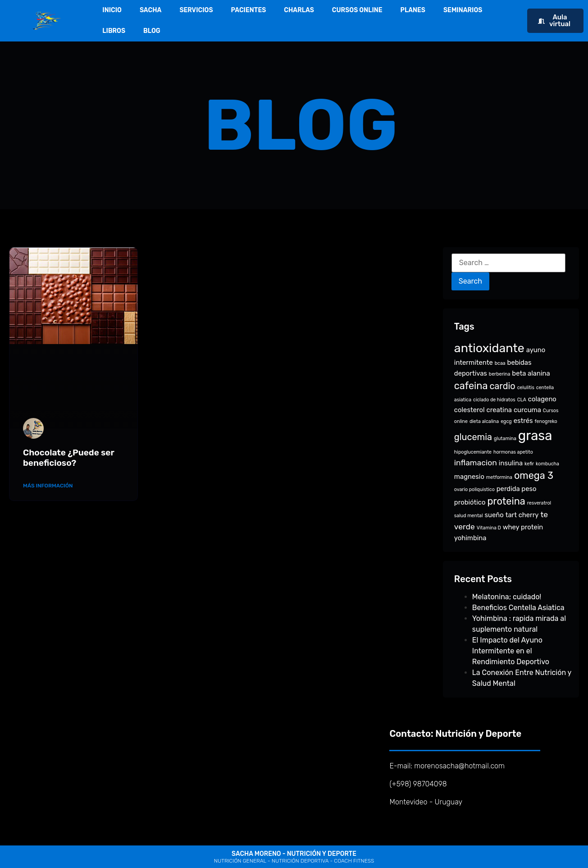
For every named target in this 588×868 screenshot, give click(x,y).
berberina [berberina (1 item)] (500, 374)
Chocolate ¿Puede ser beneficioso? (68, 458)
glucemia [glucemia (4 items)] (473, 437)
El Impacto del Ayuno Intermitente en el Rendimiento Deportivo (511, 651)
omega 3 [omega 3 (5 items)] (534, 475)
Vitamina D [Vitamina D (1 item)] (489, 528)
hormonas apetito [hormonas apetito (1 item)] (513, 452)
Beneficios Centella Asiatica (518, 608)
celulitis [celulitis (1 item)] (526, 388)
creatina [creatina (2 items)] (499, 410)
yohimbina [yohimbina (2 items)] (470, 538)
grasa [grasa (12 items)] (535, 436)
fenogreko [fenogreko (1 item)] (546, 421)
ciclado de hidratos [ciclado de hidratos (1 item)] (494, 400)
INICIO (112, 10)
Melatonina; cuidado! (507, 597)
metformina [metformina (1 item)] (499, 477)
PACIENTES (249, 10)
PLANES (413, 10)
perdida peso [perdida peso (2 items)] (517, 489)
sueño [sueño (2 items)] (494, 515)
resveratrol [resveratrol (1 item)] (539, 503)
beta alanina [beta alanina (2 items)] (531, 373)
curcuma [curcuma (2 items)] (527, 410)
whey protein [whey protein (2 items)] (523, 527)
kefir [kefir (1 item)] (529, 464)
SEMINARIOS (463, 10)
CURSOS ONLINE (357, 10)
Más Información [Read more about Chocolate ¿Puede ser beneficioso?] (48, 486)
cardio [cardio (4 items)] (502, 386)
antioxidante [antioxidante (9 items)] (489, 348)
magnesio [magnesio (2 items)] (469, 477)
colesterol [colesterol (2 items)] (469, 410)
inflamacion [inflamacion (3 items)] (476, 463)
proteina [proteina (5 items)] (506, 501)
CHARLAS (299, 10)
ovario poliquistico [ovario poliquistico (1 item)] (474, 489)
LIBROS (114, 31)
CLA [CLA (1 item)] (522, 400)
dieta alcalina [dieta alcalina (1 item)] (484, 421)
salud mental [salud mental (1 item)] (469, 516)
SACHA (151, 10)
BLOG (152, 31)
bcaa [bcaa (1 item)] (500, 363)
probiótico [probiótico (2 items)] (470, 502)
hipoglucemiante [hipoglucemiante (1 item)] (473, 452)
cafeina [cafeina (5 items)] (471, 386)
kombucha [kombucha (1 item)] (547, 464)
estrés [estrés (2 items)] (523, 421)
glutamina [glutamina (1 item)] (505, 439)
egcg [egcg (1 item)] (506, 421)
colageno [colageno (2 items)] (542, 399)
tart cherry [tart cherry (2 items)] (522, 515)
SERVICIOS (196, 10)
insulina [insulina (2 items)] (511, 463)
